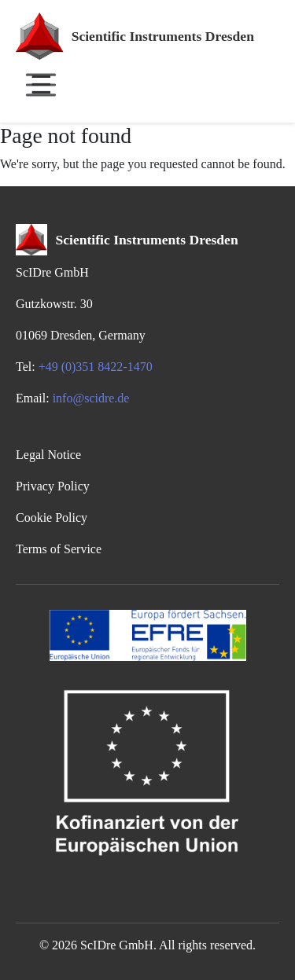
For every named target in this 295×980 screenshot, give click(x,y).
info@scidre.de (91, 398)
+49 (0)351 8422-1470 (96, 367)
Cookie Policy (52, 518)
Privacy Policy (53, 486)
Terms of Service (59, 549)
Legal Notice (48, 455)
